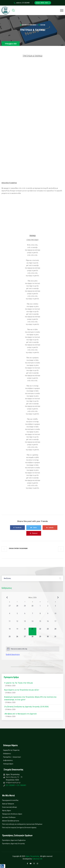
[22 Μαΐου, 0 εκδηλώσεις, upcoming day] (40, 631)
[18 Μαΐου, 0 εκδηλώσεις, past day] (10, 631)
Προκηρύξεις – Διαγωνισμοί (12, 757)
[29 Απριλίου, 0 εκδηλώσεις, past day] (25, 608)
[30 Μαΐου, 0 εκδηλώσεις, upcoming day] (48, 639)
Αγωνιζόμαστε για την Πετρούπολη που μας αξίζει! (22, 690)
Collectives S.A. (37, 859)
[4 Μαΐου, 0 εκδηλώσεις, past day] (10, 616)
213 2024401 (11, 785)
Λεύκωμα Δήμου (8, 764)
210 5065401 (21, 785)
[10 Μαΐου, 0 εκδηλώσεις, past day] (55, 616)
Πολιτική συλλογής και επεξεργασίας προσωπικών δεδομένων (22, 824)
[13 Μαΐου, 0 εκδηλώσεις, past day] (25, 624)
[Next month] (58, 597)
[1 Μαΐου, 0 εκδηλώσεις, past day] (40, 608)
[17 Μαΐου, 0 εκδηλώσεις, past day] (55, 624)
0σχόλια (42, 25)
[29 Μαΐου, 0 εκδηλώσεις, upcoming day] (40, 639)
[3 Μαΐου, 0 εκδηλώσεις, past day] (55, 608)
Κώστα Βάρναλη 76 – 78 (14, 777)
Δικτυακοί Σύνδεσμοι (9, 817)
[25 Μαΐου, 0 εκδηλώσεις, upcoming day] (10, 639)
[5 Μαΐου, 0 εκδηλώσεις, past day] (17, 616)
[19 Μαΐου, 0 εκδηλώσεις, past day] (17, 631)
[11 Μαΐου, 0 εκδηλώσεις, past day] (10, 624)
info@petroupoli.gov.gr (13, 783)
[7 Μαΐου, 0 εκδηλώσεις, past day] (32, 616)
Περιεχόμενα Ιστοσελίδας (10, 800)
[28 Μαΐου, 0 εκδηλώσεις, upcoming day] (32, 639)
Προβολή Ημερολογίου (13, 654)
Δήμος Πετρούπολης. (33, 856)
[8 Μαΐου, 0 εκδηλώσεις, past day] (40, 616)
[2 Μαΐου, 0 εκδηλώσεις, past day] (48, 608)
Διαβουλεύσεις (8, 760)
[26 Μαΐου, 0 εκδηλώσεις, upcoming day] (17, 639)
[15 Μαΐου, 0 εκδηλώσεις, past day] (40, 624)
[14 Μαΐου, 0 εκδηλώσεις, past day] (32, 624)
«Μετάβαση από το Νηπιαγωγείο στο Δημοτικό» (21, 714)
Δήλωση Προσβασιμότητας (11, 821)
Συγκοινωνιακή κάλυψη (9, 807)
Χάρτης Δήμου (6, 811)
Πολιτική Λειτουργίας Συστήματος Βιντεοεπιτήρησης (19, 828)
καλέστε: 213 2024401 (22, 3)
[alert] (33, 649)
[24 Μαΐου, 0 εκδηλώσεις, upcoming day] (55, 631)
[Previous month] (7, 597)
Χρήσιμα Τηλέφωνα (8, 804)
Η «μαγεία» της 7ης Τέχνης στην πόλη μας (19, 683)
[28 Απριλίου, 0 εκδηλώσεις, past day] (17, 608)
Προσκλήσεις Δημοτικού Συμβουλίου (14, 840)
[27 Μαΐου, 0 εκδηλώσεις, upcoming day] (25, 639)
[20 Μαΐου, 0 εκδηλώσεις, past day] (25, 631)
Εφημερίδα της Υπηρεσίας (11, 750)
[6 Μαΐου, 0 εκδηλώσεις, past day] (25, 616)
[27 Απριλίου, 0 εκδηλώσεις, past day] (10, 608)
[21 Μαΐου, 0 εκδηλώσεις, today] (32, 631)
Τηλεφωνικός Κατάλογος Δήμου (12, 814)
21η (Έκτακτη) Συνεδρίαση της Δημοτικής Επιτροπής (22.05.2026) (26, 707)
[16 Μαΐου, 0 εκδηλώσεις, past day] (48, 624)
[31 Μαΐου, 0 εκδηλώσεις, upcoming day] (55, 639)
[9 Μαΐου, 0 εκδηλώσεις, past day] (48, 616)
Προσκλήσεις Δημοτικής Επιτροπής (13, 844)
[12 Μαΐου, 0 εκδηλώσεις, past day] (17, 624)
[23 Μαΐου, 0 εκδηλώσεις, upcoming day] (48, 631)
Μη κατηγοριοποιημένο (29, 25)
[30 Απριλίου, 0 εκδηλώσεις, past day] (32, 608)
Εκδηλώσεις (7, 754)
